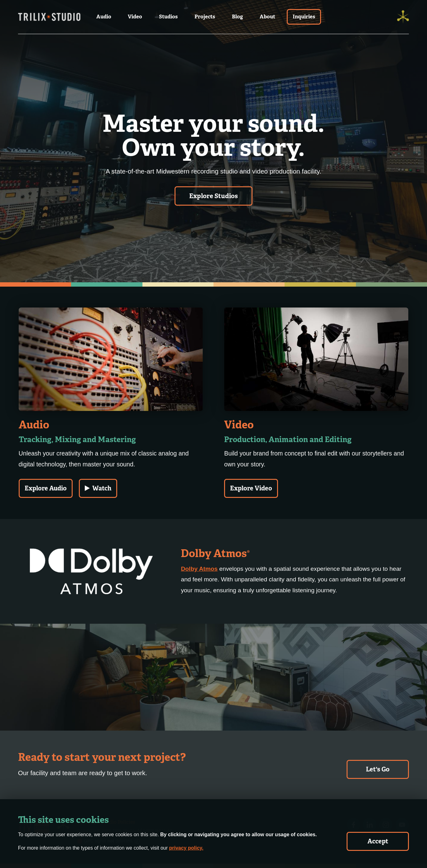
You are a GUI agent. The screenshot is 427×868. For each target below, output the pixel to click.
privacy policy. (186, 848)
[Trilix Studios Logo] (49, 17)
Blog (237, 17)
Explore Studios (213, 196)
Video (135, 17)
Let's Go (378, 769)
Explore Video (251, 488)
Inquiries (304, 17)
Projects (205, 17)
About (267, 17)
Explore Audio (46, 488)
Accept (378, 841)
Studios (168, 17)
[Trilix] (403, 17)
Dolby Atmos (199, 569)
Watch (98, 488)
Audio (104, 17)
